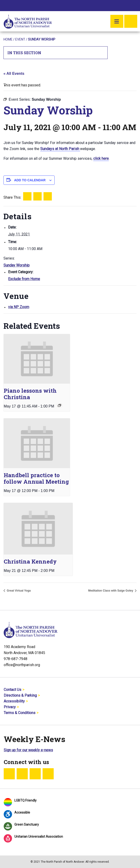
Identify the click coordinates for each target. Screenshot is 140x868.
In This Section (56, 53)
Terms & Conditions (20, 713)
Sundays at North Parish (60, 149)
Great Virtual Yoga (18, 591)
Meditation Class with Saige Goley (111, 591)
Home (8, 39)
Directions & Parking (20, 695)
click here (101, 158)
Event (20, 39)
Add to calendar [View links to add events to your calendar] (30, 180)
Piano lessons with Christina (30, 394)
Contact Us (12, 690)
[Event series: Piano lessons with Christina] (59, 405)
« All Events (14, 74)
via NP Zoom (19, 307)
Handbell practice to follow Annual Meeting (36, 478)
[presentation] (37, 359)
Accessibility (14, 701)
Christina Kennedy (30, 561)
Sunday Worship (17, 265)
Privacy (10, 707)
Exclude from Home (24, 279)
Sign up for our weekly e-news (28, 750)
